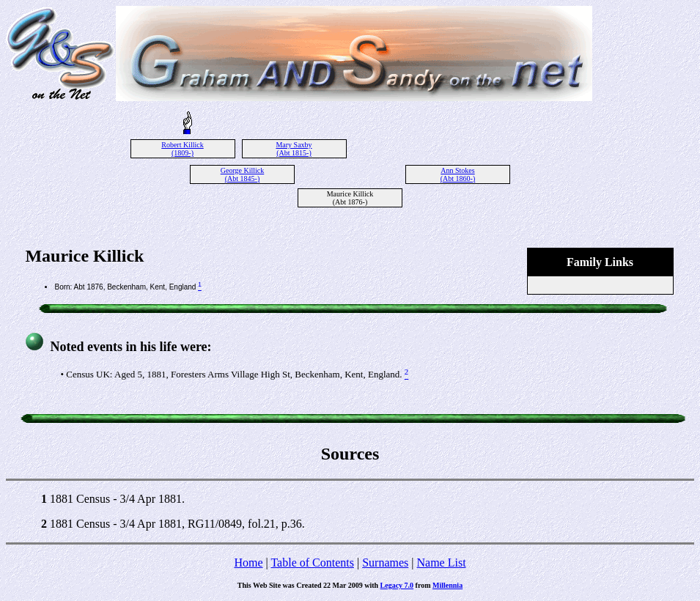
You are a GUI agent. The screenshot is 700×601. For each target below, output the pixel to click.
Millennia (447, 585)
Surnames (385, 563)
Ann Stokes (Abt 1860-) (458, 174)
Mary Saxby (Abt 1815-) (294, 149)
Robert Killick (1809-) (183, 149)
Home (248, 563)
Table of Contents (312, 563)
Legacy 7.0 (397, 585)
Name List (441, 563)
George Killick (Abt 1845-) (243, 174)
